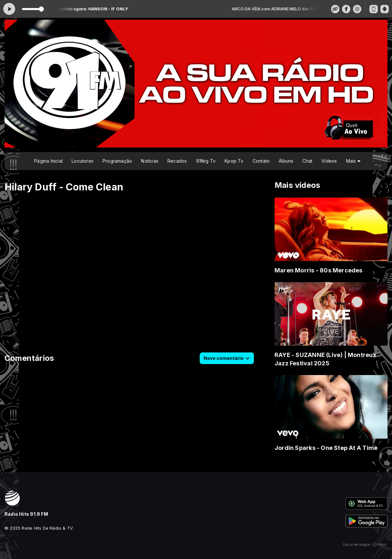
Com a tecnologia (365, 544)
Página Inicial (48, 161)
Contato (261, 161)
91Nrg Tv (206, 161)
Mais (353, 161)
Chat (307, 161)
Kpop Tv (234, 161)
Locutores (83, 161)
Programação (117, 161)
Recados (177, 161)
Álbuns (286, 161)
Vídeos (329, 161)
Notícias (150, 161)
